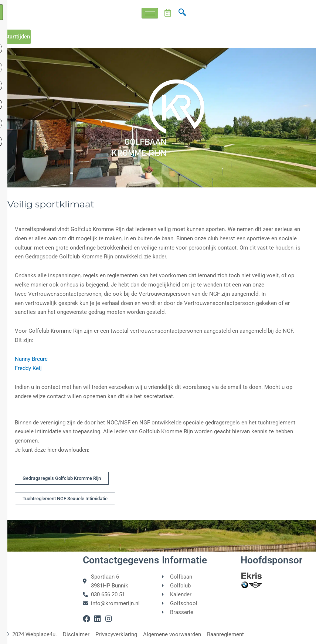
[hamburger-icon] (150, 13)
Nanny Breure (31, 359)
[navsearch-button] (182, 13)
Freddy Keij (28, 368)
